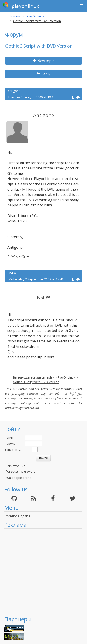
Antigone (14, 91)
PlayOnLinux (35, 16)
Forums (15, 16)
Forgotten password (21, 471)
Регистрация (15, 466)
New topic (44, 61)
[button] (81, 6)
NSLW (12, 273)
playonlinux (21, 6)
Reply (43, 74)
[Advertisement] (41, 572)
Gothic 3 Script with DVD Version (36, 382)
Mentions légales (18, 516)
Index (50, 377)
